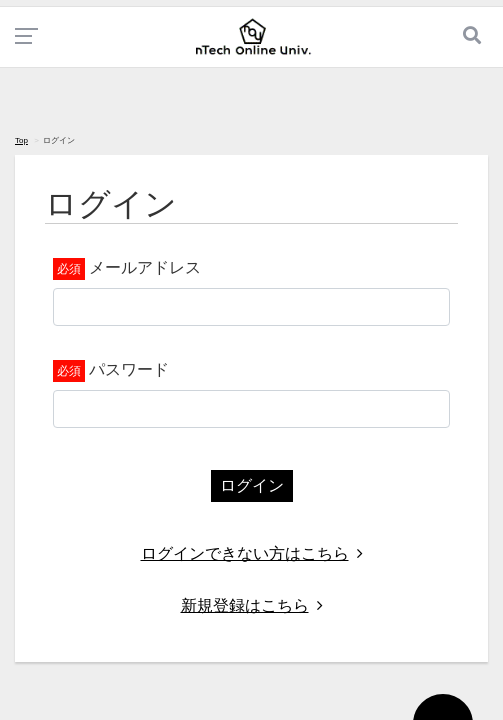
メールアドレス (145, 267)
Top (21, 140)
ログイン (252, 485)
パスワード (129, 369)
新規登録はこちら (252, 605)
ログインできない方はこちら (252, 553)
